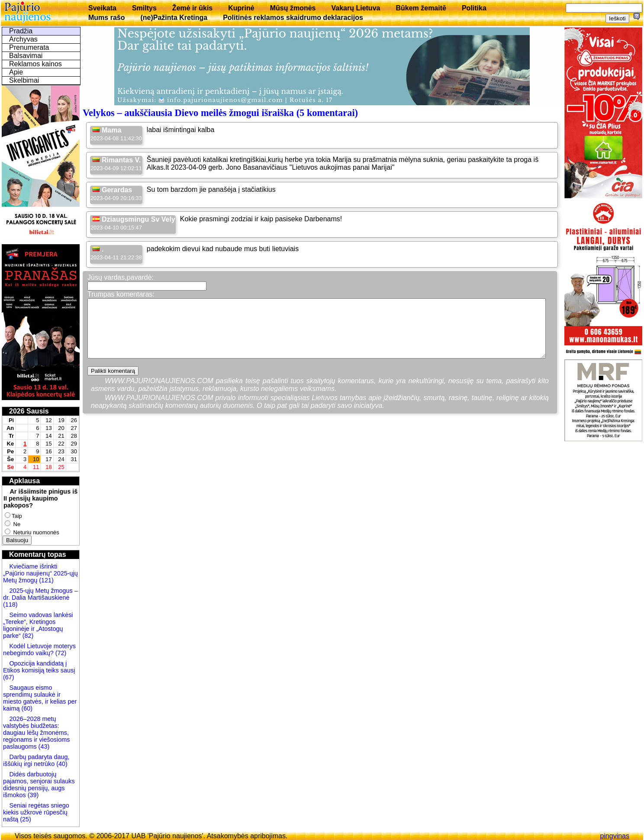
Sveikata (102, 8)
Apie (16, 72)
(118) (10, 604)
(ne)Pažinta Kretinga (174, 18)
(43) (43, 746)
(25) (25, 819)
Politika (474, 8)
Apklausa (24, 481)
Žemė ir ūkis (192, 8)
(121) (46, 580)
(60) (26, 708)
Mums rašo (106, 18)
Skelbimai (24, 80)
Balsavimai (26, 56)
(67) (9, 677)
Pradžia (21, 31)
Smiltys (144, 8)
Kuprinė (241, 8)
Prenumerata (29, 47)
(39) (32, 795)
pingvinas (615, 836)
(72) (60, 653)
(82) (28, 636)
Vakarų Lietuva (356, 8)
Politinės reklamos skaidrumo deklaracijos (293, 18)
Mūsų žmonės (293, 8)
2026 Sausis (29, 411)
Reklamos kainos (35, 64)
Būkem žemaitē (421, 8)
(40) (61, 764)
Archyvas (23, 39)
